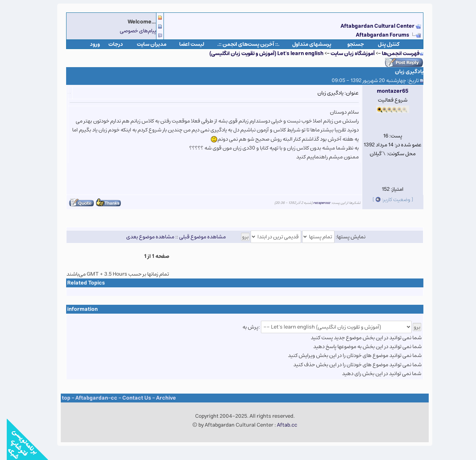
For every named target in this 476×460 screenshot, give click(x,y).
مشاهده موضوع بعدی (143, 237)
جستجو (349, 44)
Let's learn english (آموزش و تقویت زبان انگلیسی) (260, 53)
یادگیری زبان (402, 72)
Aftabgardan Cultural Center (371, 26)
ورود (88, 44)
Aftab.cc (280, 425)
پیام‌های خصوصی (131, 31)
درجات (109, 44)
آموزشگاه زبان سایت (346, 53)
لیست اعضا (185, 44)
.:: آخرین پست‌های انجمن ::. (242, 44)
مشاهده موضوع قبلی (196, 237)
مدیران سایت (145, 44)
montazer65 (386, 91)
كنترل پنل (382, 44)
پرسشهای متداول (305, 44)
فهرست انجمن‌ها (394, 53)
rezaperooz (315, 203)
